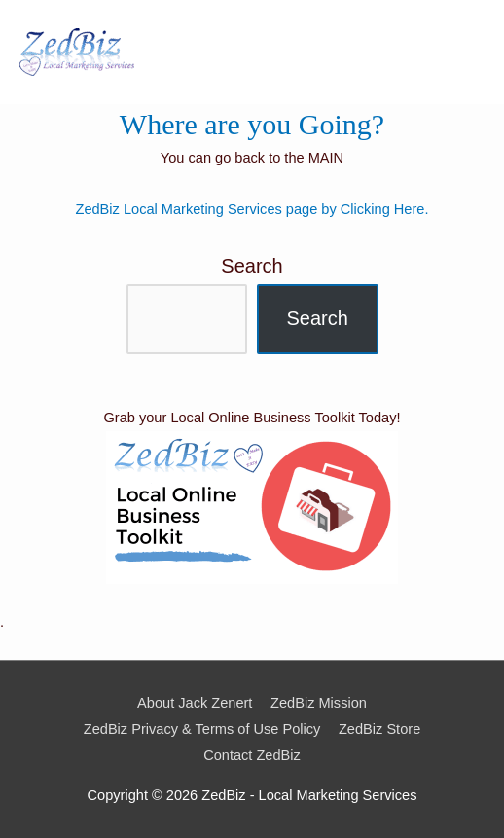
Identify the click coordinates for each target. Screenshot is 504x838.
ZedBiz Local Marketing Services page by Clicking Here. (252, 209)
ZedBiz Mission (319, 703)
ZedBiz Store (379, 729)
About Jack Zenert (195, 703)
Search (252, 266)
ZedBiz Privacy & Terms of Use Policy (202, 729)
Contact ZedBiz (252, 755)
